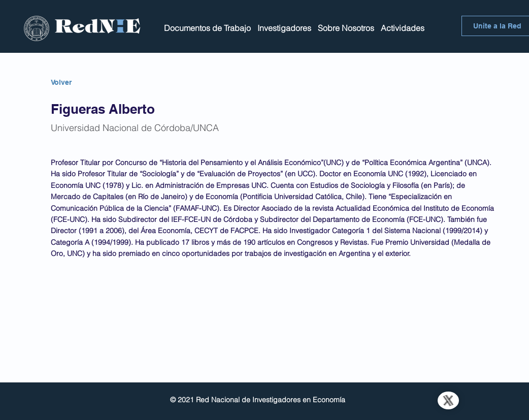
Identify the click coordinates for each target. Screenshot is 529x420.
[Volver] (87, 83)
